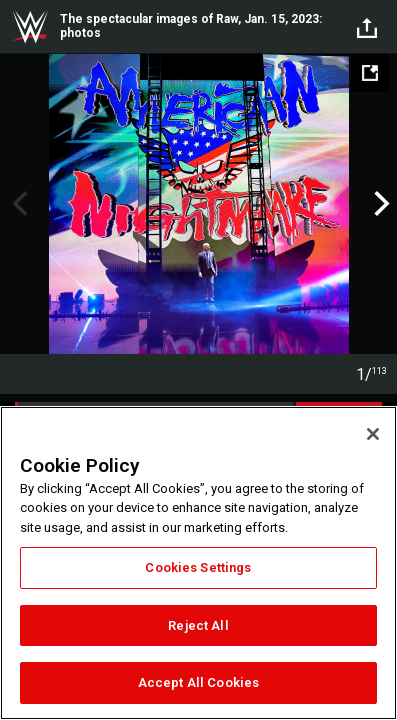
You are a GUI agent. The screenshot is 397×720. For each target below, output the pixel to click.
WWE (30, 27)
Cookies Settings (198, 567)
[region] (198, 563)
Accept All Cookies (198, 682)
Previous (17, 204)
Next (379, 204)
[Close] (373, 434)
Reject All (198, 625)
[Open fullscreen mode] (370, 73)
